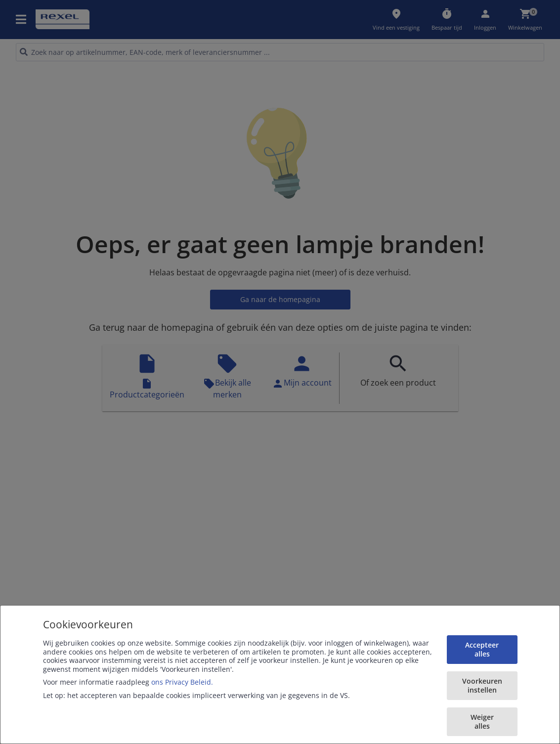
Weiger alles (482, 722)
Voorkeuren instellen (482, 685)
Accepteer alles (482, 649)
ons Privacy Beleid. (182, 682)
